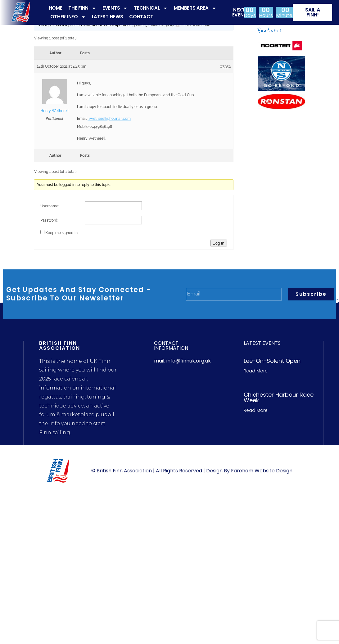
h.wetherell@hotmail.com (109, 119)
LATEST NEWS (108, 17)
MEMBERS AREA (195, 8)
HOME (56, 8)
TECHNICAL (151, 8)
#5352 (225, 66)
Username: (50, 206)
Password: (49, 220)
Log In (219, 243)
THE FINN (82, 8)
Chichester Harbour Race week (279, 397)
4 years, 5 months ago (150, 25)
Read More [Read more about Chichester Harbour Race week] (256, 410)
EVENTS (115, 8)
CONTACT (141, 17)
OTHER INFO (68, 17)
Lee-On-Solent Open (272, 361)
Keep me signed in (61, 233)
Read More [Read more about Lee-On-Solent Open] (256, 371)
